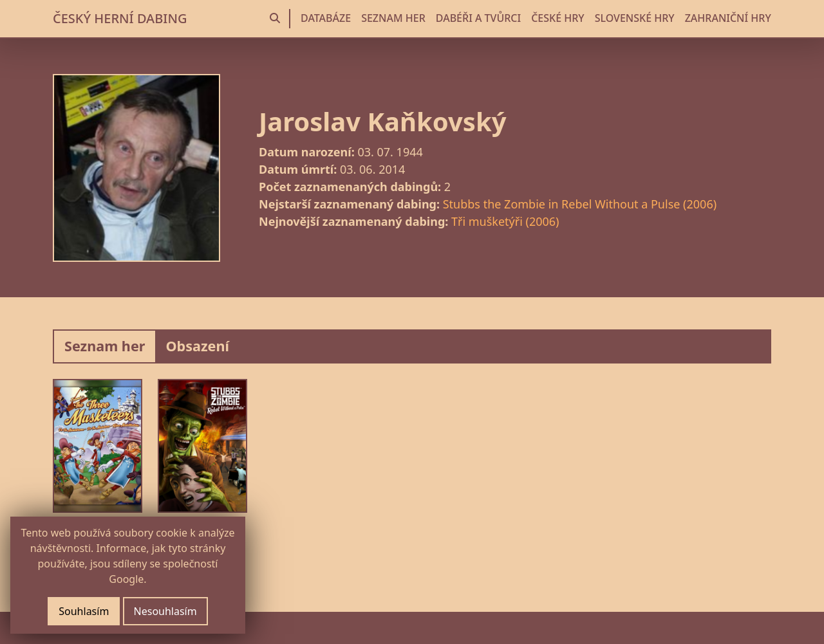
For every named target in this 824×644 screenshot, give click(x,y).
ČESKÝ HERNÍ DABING (120, 18)
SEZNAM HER (393, 18)
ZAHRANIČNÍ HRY (728, 18)
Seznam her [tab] (105, 346)
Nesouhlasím (165, 611)
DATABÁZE (326, 18)
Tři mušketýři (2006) (505, 221)
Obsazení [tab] (197, 346)
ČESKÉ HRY (557, 18)
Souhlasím (84, 611)
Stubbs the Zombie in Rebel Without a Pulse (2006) (580, 204)
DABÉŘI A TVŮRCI (478, 18)
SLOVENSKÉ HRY (635, 18)
